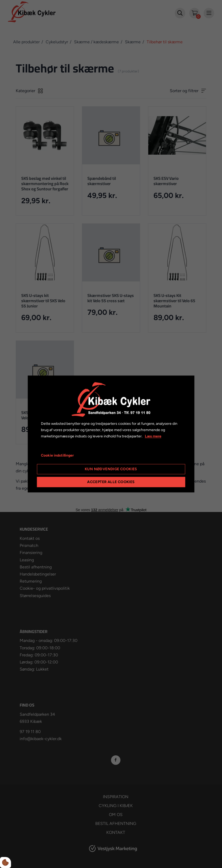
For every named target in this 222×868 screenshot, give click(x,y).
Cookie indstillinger (57, 456)
